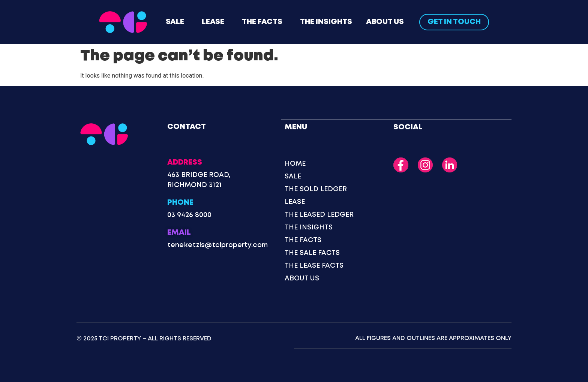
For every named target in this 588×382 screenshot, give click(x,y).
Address (185, 163)
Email (179, 233)
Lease (213, 22)
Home (295, 163)
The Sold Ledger (316, 189)
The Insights (326, 22)
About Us (385, 22)
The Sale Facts (312, 253)
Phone (180, 203)
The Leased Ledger (319, 214)
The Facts (262, 22)
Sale (175, 22)
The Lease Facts (314, 265)
